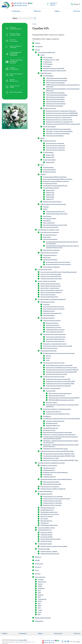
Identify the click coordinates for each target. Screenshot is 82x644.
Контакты (77, 11)
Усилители (46, 304)
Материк (41, 595)
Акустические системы (50, 348)
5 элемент (41, 580)
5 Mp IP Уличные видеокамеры (55, 97)
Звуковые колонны (49, 311)
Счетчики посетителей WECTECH (51, 276)
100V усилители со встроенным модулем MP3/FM (64, 398)
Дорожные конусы (46, 541)
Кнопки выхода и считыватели (50, 487)
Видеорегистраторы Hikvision (52, 202)
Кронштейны (47, 216)
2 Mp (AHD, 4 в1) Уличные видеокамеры (58, 133)
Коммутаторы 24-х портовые (52, 505)
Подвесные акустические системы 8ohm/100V (60, 384)
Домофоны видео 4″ (49, 468)
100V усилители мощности (57, 396)
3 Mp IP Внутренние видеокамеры (57, 78)
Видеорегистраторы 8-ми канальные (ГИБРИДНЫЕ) (62, 113)
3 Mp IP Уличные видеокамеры (55, 101)
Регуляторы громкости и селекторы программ (58, 346)
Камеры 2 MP (50, 157)
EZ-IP (42, 165)
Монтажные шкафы (44, 549)
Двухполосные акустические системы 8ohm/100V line (62, 370)
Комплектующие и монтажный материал (53, 204)
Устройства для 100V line (53, 412)
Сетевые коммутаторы (48, 508)
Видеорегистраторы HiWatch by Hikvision (56, 181)
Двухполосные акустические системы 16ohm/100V (61, 372)
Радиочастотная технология (49, 253)
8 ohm (48, 360)
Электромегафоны (49, 315)
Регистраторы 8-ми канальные (55, 146)
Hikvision (43, 174)
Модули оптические (47, 516)
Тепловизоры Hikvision (50, 183)
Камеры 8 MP (50, 197)
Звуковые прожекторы (53, 425)
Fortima (78, 642)
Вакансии (37, 11)
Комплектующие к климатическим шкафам (54, 546)
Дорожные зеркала (46, 535)
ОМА (39, 593)
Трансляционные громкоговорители (54, 334)
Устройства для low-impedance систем (58, 414)
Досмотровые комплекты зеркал (50, 539)
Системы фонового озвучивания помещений (52, 299)
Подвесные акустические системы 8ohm (58, 386)
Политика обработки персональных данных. (16, 642)
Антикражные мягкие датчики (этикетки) (58, 264)
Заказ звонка (39, 621)
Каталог (38, 50)
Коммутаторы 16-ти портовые (52, 503)
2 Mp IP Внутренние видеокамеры (57, 80)
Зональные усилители (53, 325)
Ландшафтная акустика (51, 428)
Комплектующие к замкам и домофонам (53, 489)
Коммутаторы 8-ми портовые (52, 501)
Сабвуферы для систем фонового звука (55, 449)
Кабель (45, 209)
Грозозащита (45, 523)
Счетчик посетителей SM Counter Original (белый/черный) (58, 272)
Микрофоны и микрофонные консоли (55, 344)
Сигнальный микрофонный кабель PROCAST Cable (59, 456)
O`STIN (40, 601)
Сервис (57, 11)
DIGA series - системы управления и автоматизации (59, 435)
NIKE (39, 614)
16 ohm (48, 358)
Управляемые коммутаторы (49, 512)
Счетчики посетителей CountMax (51, 274)
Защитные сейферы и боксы (46, 528)
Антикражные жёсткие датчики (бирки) (58, 262)
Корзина (38, 574)
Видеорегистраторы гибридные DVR (54, 71)
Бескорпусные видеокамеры (55, 136)
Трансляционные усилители (52, 320)
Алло (39, 604)
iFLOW (42, 55)
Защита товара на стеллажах (47, 281)
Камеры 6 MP (50, 195)
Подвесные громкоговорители (55, 341)
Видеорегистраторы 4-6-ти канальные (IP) (59, 120)
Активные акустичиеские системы (56, 374)
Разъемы (46, 207)
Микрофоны (47, 221)
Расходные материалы (50, 239)
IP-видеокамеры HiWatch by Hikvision (55, 177)
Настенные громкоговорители (55, 339)
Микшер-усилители (52, 323)
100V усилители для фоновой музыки (60, 393)
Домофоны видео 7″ (49, 470)
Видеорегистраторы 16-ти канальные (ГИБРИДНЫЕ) (62, 115)
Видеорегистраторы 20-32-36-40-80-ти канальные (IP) (63, 124)
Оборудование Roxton (48, 318)
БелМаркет (41, 588)
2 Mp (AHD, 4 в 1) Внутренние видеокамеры (59, 131)
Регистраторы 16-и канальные (55, 148)
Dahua (42, 138)
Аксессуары (47, 66)
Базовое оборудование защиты (50, 284)
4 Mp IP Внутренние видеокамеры (57, 95)
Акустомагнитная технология (50, 232)
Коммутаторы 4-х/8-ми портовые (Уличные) (57, 499)
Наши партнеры (40, 577)
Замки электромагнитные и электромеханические (56, 479)
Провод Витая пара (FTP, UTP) (55, 212)
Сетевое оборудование (45, 491)
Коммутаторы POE (46, 494)
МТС (39, 608)
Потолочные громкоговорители (56, 337)
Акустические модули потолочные (54, 309)
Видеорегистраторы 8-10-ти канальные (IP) (59, 122)
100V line (48, 356)
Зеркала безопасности (45, 530)
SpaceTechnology (46, 73)
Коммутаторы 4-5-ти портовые (53, 496)
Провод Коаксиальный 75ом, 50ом (57, 214)
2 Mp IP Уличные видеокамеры (55, 83)
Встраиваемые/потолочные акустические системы (59, 353)
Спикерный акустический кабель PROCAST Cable (59, 454)
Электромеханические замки (52, 484)
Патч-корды (44, 519)
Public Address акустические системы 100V (59, 365)
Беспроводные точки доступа (50, 514)
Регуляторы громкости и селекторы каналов (57, 409)
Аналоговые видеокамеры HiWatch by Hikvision (58, 179)
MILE (39, 590)
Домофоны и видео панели (49, 465)
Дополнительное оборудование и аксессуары (58, 432)
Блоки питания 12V (49, 223)
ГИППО (40, 586)
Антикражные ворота (50, 235)
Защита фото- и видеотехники (50, 288)
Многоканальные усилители (55, 332)
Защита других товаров (48, 295)
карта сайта (23, 640)
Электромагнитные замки (51, 482)
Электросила (42, 582)
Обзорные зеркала (46, 532)
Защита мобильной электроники (51, 286)
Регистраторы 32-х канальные (55, 150)
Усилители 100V (51, 391)
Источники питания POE (51, 227)
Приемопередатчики (47, 510)
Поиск (37, 570)
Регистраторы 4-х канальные (55, 143)
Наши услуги (39, 564)
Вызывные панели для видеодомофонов (55, 472)
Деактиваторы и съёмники (51, 250)
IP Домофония (48, 475)
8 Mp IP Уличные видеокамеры (55, 99)
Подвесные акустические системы (54, 377)
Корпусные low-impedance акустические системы (61, 368)
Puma (39, 612)
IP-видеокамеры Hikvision (51, 188)
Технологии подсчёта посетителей (51, 279)
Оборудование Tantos (48, 302)
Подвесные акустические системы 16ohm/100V (60, 381)
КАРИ (39, 606)
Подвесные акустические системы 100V (58, 379)
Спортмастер (42, 599)
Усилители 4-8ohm (52, 403)
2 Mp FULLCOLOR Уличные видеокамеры (58, 129)
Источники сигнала (49, 430)
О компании (16, 11)
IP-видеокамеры (48, 76)
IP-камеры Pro (48, 62)
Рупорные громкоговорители (52, 313)
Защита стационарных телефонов (51, 292)
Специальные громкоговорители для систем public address (62, 419)
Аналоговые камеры (49, 127)
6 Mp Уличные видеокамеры (54, 106)
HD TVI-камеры (48, 58)
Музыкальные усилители (54, 327)
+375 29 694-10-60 (20, 6)
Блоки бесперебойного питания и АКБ (55, 225)
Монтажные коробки (50, 218)
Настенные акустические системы (54, 363)
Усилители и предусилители (52, 388)
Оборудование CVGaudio (48, 351)
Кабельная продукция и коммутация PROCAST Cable (57, 451)
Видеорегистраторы (50, 108)
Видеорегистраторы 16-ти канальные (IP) (59, 117)
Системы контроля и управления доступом (51, 463)
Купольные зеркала (47, 537)
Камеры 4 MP (50, 155)
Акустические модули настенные (53, 307)
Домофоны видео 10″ (50, 477)
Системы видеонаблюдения (46, 52)
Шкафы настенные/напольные (50, 554)
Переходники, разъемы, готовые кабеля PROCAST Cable (61, 460)
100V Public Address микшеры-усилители (61, 400)
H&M (39, 597)
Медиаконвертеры (46, 521)
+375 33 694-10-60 (20, 3)
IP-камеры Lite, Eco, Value (51, 60)
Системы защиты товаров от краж (48, 230)
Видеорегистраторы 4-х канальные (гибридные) (61, 111)
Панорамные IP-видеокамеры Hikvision (55, 186)
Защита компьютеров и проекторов (52, 290)
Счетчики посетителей (45, 269)
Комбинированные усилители (55, 330)
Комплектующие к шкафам (49, 551)
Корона (40, 584)
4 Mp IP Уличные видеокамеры (55, 93)
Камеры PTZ (50, 199)
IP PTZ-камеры (48, 64)
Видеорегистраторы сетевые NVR (54, 68)
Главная (37, 43)
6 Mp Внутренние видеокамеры (56, 104)
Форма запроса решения (43, 618)
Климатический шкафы (45, 544)
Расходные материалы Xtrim (49, 297)
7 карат (40, 610)
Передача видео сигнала (51, 458)
